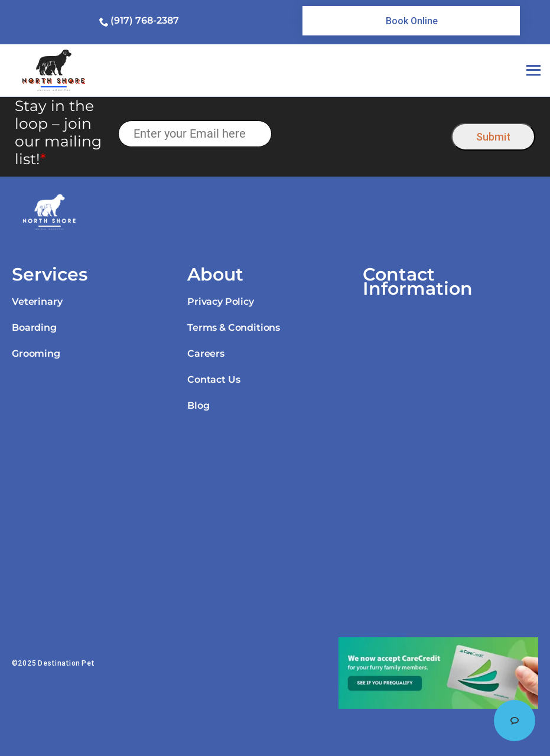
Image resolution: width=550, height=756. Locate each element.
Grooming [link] (36, 353)
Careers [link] (206, 353)
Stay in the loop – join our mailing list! (58, 132)
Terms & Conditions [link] (234, 328)
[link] (411, 21)
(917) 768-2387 (145, 20)
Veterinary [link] (37, 302)
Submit (493, 137)
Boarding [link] (34, 328)
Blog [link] (198, 405)
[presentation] (362, 134)
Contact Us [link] (214, 379)
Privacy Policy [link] (221, 302)
